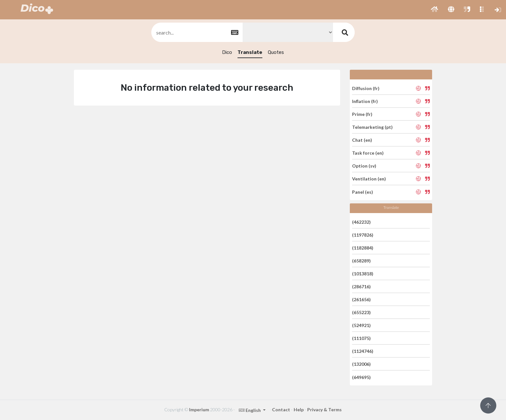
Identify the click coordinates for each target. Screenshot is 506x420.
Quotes (276, 52)
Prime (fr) (362, 114)
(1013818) (363, 274)
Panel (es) (363, 192)
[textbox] (197, 32)
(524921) (361, 325)
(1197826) (363, 235)
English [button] (250, 410)
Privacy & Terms (324, 410)
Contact (281, 410)
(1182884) (363, 248)
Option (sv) (364, 166)
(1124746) (363, 351)
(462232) (361, 222)
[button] (435, 10)
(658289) (361, 261)
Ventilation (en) (369, 179)
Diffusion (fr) (366, 88)
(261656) (361, 299)
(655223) (361, 312)
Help (299, 410)
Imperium (199, 410)
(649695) (361, 377)
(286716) (361, 287)
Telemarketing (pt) (372, 127)
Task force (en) (368, 153)
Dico (227, 52)
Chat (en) (362, 140)
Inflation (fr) (365, 101)
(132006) (361, 364)
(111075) (361, 338)
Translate (250, 52)
